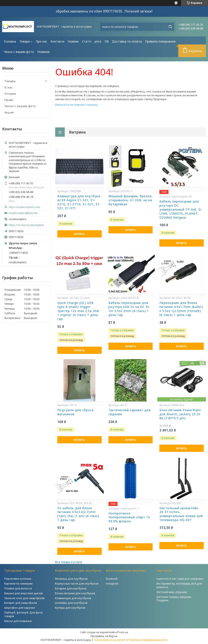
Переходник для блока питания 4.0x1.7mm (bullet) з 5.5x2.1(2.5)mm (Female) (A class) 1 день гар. (181, 309)
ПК (107, 41)
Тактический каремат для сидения (130, 412)
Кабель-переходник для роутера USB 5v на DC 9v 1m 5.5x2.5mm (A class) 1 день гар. (129, 309)
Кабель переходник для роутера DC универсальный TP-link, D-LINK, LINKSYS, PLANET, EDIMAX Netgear (181, 210)
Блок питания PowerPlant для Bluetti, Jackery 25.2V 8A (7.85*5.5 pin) (180, 414)
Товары (10, 81)
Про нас (41, 41)
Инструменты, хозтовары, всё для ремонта (179, 585)
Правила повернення (160, 41)
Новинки (44, 52)
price (98, 41)
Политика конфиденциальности (148, 640)
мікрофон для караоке (20, 608)
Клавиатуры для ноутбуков (73, 598)
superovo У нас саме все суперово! (180, 579)
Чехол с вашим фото (19, 52)
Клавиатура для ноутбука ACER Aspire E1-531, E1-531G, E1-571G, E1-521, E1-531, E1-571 (79, 202)
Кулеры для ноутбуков (70, 608)
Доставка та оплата (127, 41)
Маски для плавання (18, 621)
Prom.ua (123, 632)
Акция (9, 112)
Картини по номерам (18, 583)
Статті (87, 41)
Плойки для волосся (18, 588)
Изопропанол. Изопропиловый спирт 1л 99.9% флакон (129, 517)
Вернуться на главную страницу (77, 105)
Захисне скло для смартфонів (24, 598)
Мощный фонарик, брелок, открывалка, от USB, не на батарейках (131, 200)
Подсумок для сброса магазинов (75, 412)
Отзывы (10, 94)
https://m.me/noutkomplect (26, 225)
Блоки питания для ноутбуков (75, 593)
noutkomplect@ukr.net (23, 213)
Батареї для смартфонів (21, 603)
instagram (112, 583)
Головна (10, 41)
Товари (25, 41)
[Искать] (170, 27)
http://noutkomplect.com (24, 207)
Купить (79, 234)
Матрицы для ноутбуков (71, 579)
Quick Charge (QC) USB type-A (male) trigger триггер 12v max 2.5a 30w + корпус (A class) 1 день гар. (78, 311)
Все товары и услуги (69, 562)
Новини (73, 41)
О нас (9, 87)
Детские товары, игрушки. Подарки (174, 599)
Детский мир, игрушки (172, 592)
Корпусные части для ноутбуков (77, 583)
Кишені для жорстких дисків (23, 593)
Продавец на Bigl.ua (104, 636)
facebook (112, 579)
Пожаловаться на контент (110, 640)
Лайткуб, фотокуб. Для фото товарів (23, 614)
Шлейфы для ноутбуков (71, 603)
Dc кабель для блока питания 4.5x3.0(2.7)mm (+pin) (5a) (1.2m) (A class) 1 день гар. (78, 514)
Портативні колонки (18, 579)
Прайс (9, 100)
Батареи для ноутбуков (71, 588)
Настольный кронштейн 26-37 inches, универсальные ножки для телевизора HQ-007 (181, 514)
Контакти (57, 41)
